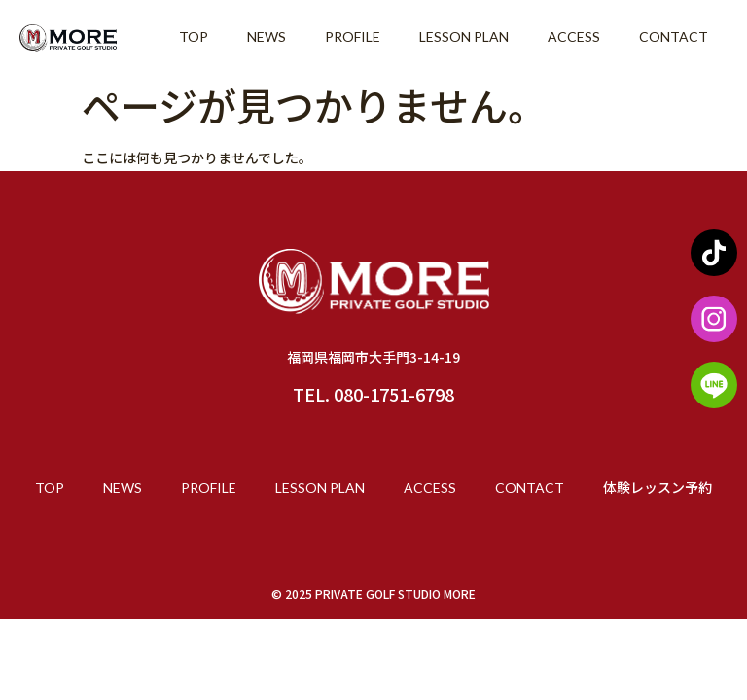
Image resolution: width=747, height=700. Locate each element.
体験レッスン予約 (658, 488)
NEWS (267, 36)
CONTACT (674, 36)
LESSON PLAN (464, 36)
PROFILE (353, 36)
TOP (194, 36)
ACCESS (574, 36)
